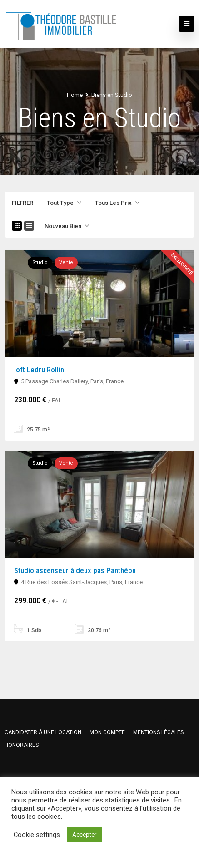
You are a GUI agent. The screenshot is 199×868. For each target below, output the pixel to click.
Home (75, 95)
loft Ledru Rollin (39, 370)
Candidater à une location (43, 732)
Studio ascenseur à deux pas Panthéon (75, 570)
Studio (40, 262)
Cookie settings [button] (37, 835)
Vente (66, 262)
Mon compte (107, 732)
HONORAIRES (22, 745)
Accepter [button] (84, 835)
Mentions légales (158, 732)
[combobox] (64, 203)
